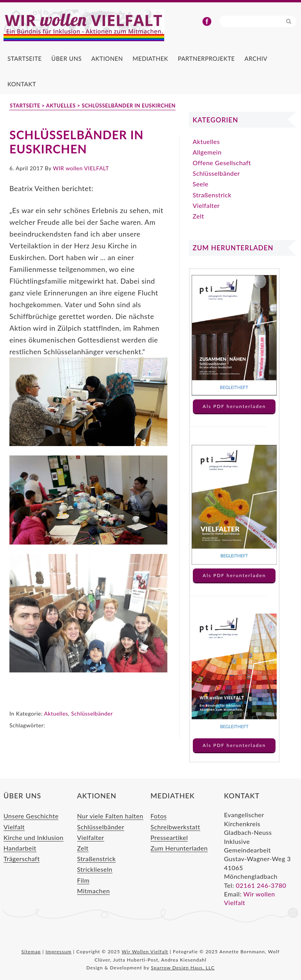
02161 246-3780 (261, 885)
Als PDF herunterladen (234, 406)
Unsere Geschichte (31, 816)
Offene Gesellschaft (222, 163)
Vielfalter (206, 205)
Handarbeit (20, 848)
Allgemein (207, 152)
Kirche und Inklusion (34, 837)
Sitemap (31, 952)
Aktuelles (56, 713)
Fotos (159, 816)
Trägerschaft (22, 859)
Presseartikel (169, 837)
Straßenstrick (212, 195)
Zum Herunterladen (179, 848)
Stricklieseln (95, 869)
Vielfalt (14, 827)
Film (83, 880)
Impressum (58, 952)
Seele (201, 184)
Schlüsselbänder (92, 713)
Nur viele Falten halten (110, 816)
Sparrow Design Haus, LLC (183, 968)
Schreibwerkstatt (175, 827)
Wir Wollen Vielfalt (98, 26)
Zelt (199, 216)
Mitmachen (94, 891)
